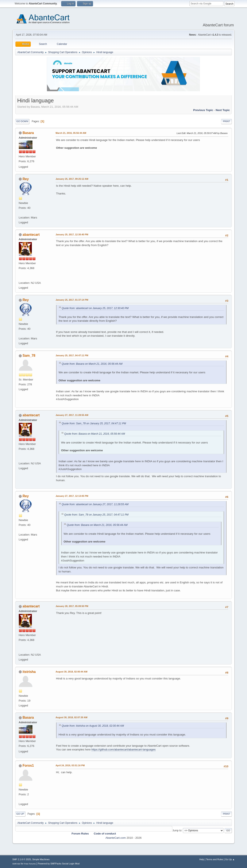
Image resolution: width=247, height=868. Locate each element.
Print (227, 121)
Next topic (223, 110)
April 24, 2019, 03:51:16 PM (70, 765)
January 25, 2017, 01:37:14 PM (72, 300)
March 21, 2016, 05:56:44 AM (71, 133)
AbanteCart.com (116, 838)
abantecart (31, 235)
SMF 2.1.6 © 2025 (22, 859)
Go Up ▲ (230, 859)
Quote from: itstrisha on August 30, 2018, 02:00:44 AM (93, 726)
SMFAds (16, 864)
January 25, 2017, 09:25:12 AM (72, 179)
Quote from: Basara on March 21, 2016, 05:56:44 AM (92, 364)
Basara (28, 133)
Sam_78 (29, 356)
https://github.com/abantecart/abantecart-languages (123, 749)
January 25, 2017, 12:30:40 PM (72, 234)
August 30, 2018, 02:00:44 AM (72, 672)
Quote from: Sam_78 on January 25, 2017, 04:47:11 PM (94, 423)
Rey (26, 179)
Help (202, 859)
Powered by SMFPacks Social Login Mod (59, 864)
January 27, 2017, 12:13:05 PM (72, 496)
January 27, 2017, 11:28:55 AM (72, 415)
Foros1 (28, 766)
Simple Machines (41, 859)
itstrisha (29, 672)
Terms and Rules (215, 859)
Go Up (20, 814)
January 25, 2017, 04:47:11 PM (72, 355)
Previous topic (203, 110)
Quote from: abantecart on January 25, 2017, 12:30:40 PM (95, 308)
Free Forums (30, 864)
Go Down (22, 121)
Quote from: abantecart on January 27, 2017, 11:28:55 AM (95, 504)
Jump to (177, 830)
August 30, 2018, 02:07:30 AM (72, 717)
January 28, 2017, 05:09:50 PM (72, 606)
